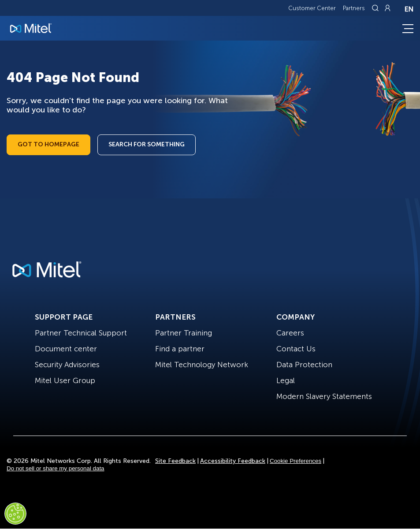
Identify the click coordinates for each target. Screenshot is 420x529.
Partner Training (184, 333)
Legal (286, 380)
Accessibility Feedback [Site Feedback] (233, 461)
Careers (290, 333)
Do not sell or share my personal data (56, 468)
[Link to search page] (376, 8)
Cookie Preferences (295, 461)
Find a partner (180, 349)
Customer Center (312, 8)
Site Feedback (175, 461)
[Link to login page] (387, 8)
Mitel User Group (65, 380)
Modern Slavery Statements (324, 396)
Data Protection (304, 365)
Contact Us (296, 349)
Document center (66, 349)
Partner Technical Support (81, 333)
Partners (354, 8)
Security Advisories (67, 365)
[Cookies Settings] (15, 514)
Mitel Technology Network (202, 365)
